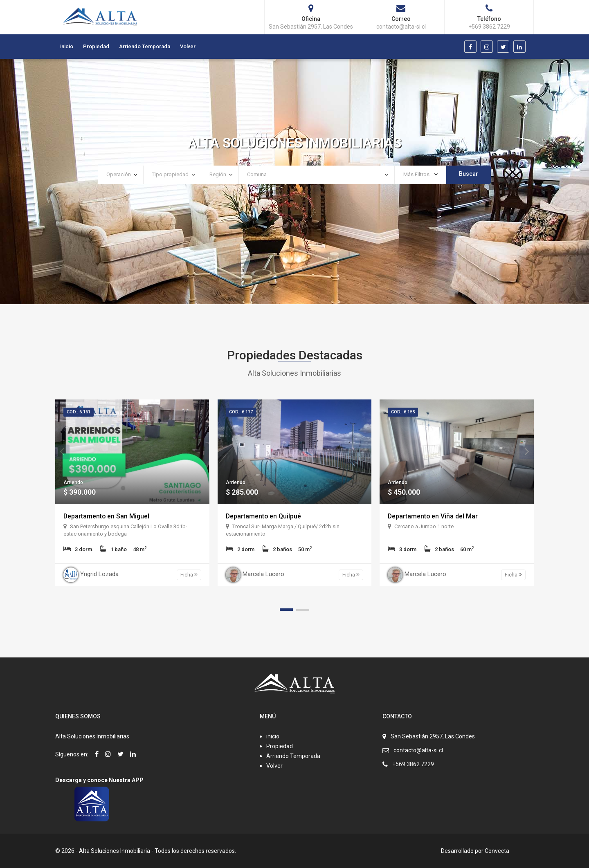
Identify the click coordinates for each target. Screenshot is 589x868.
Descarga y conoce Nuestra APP (99, 780)
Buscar (469, 174)
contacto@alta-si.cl (418, 750)
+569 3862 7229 (413, 764)
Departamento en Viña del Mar (433, 516)
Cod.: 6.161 (79, 412)
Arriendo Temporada (145, 46)
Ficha (189, 575)
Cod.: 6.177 (241, 412)
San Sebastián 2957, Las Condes (433, 736)
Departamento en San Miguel (107, 516)
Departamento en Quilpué (264, 516)
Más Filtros (420, 174)
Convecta (497, 851)
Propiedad (96, 46)
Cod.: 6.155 (403, 412)
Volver (188, 46)
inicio (67, 46)
